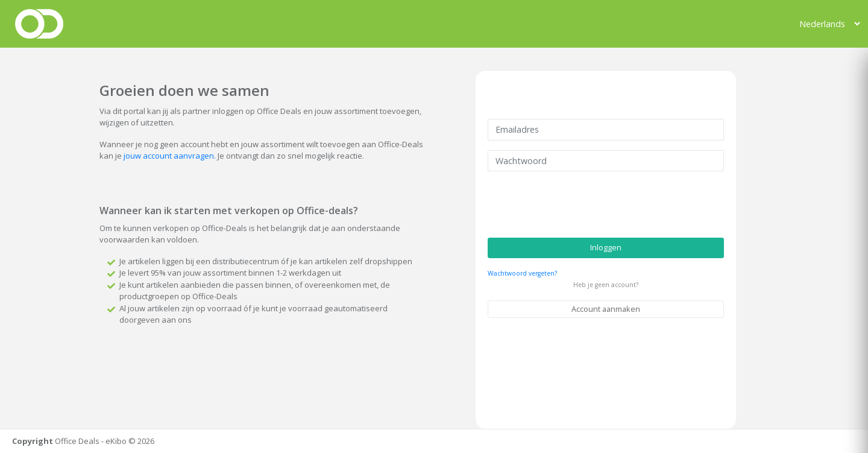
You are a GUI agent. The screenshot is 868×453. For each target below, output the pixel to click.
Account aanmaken (606, 309)
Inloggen (606, 247)
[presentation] (579, 204)
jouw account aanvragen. (170, 156)
